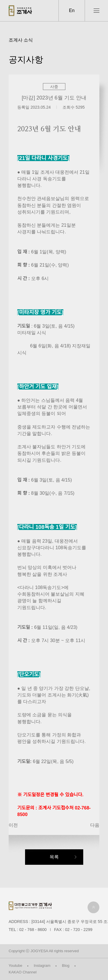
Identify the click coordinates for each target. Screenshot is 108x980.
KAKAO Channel (23, 972)
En (72, 10)
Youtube (15, 966)
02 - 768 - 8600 (33, 930)
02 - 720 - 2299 (79, 930)
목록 (54, 857)
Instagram (42, 966)
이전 (13, 825)
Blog (66, 966)
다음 (95, 825)
